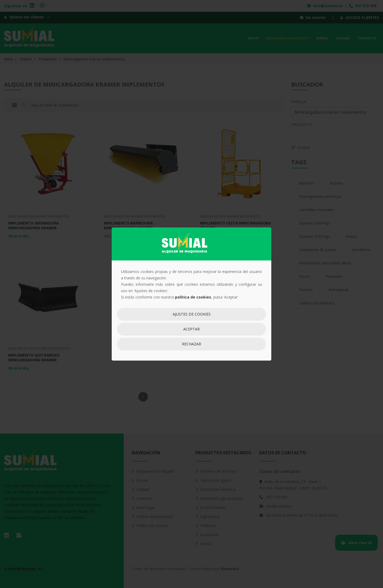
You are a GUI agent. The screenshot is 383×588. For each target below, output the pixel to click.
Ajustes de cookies (192, 314)
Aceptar (191, 329)
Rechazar (191, 344)
